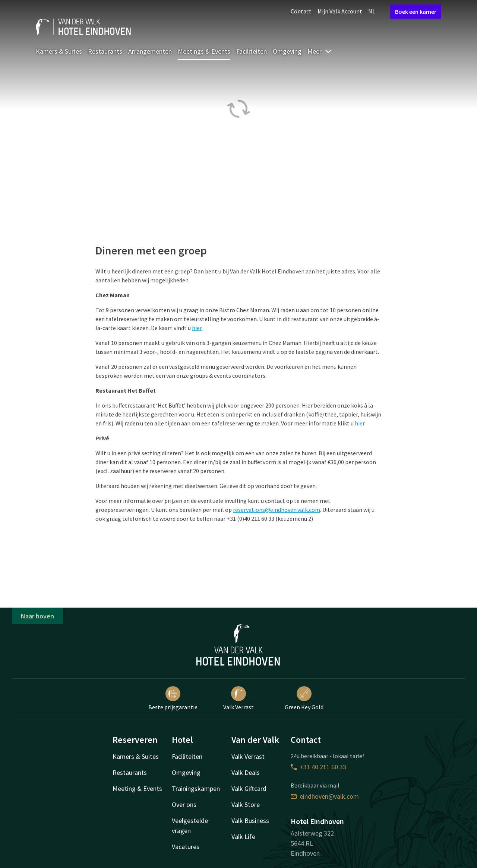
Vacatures (186, 847)
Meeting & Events (137, 788)
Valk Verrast (238, 698)
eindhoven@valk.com (325, 796)
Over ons (184, 804)
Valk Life (243, 837)
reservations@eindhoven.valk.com (277, 510)
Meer (320, 51)
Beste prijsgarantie (173, 698)
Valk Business (250, 821)
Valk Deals (246, 772)
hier (197, 328)
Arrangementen (150, 51)
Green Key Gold (304, 698)
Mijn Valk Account (340, 11)
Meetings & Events (204, 51)
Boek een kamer (416, 12)
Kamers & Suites (59, 51)
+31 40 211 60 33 (318, 767)
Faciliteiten (252, 51)
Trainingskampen (196, 788)
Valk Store (246, 804)
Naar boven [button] (37, 616)
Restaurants (105, 51)
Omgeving (287, 51)
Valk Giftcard (249, 788)
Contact (301, 11)
